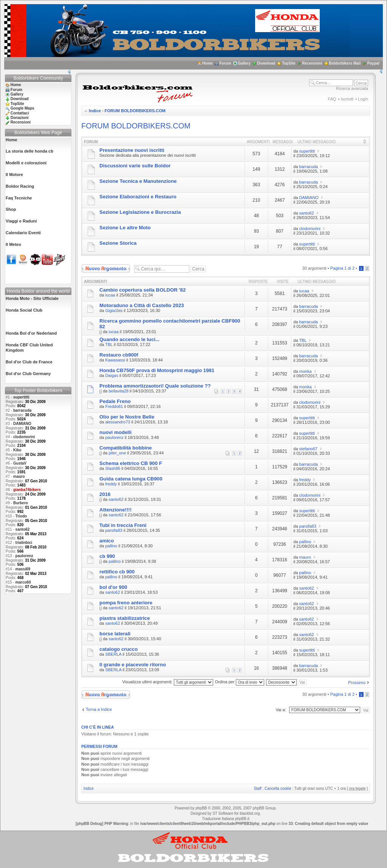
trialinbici (24, 543)
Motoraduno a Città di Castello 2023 (142, 305)
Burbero (21, 503)
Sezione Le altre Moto (125, 228)
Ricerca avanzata (352, 88)
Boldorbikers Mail (345, 63)
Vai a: (281, 710)
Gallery (244, 63)
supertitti (21, 397)
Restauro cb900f (119, 355)
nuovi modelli (115, 432)
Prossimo (357, 683)
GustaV (20, 463)
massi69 (23, 569)
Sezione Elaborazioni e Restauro (138, 197)
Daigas (111, 375)
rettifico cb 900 (117, 572)
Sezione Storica (118, 243)
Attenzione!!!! (115, 510)
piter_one (117, 453)
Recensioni (312, 63)
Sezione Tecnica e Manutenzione (138, 181)
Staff (257, 788)
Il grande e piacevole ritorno (133, 665)
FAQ (332, 99)
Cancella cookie (278, 788)
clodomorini (24, 437)
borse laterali (115, 634)
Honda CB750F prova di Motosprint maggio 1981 (157, 370)
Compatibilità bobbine (125, 448)
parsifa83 (114, 530)
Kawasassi (115, 360)
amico (107, 541)
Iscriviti (347, 99)
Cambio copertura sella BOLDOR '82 (142, 290)
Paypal (373, 63)
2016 (105, 494)
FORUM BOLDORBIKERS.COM (135, 111)
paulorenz (24, 556)
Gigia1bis (114, 310)
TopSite (289, 63)
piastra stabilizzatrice (125, 618)
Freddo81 (114, 406)
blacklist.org (250, 813)
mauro (19, 476)
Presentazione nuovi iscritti (132, 150)
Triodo (21, 516)
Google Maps (22, 108)
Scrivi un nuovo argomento (106, 269)
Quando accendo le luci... (129, 339)
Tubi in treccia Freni (123, 525)
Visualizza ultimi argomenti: (167, 682)
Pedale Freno (115, 401)
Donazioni (20, 118)
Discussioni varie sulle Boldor (135, 166)
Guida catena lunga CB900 (131, 479)
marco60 (23, 582)
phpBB (201, 808)
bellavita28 (118, 391)
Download (266, 63)
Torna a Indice (99, 709)
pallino (111, 546)
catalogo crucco (118, 649)
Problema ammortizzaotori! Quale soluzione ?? (155, 386)
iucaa (110, 295)
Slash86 (113, 468)
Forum (225, 63)
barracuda (22, 410)
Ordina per (240, 682)
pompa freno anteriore (126, 603)
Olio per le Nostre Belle (127, 417)
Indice (95, 111)
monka (306, 371)
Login (363, 99)
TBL (109, 344)
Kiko (17, 450)
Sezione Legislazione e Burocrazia (140, 212)
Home (207, 63)
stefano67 (308, 449)
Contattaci (20, 113)
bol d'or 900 (113, 587)
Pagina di (342, 268)
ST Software (223, 813)
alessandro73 (118, 422)
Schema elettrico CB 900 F (131, 463)
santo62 (23, 529)
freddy (111, 484)
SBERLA (113, 654)
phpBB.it (242, 819)
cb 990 (107, 556)
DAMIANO (22, 424)
